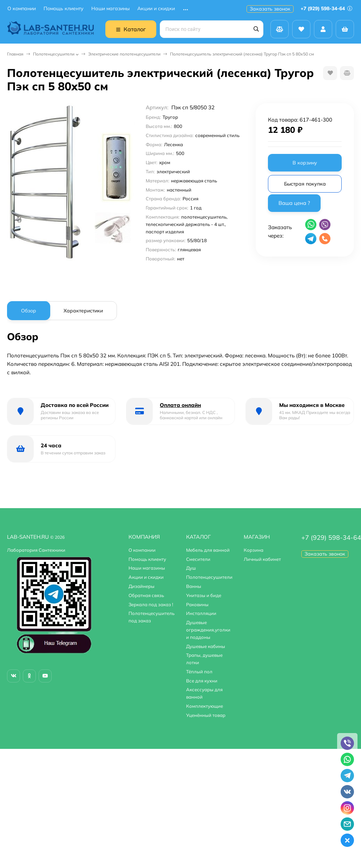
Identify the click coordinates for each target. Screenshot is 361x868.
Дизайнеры (142, 586)
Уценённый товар (206, 715)
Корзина (254, 550)
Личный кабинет (262, 559)
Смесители (198, 559)
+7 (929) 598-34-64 (326, 8)
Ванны (194, 586)
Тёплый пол (199, 672)
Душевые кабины (206, 646)
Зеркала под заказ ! (151, 604)
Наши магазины (110, 9)
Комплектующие (205, 706)
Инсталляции (201, 613)
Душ (191, 568)
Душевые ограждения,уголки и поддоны (208, 630)
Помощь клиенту (64, 9)
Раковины (197, 604)
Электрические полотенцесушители (124, 54)
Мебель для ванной (208, 550)
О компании (22, 9)
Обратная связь (146, 595)
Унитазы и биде (204, 595)
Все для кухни (202, 681)
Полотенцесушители (54, 54)
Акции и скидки (156, 9)
